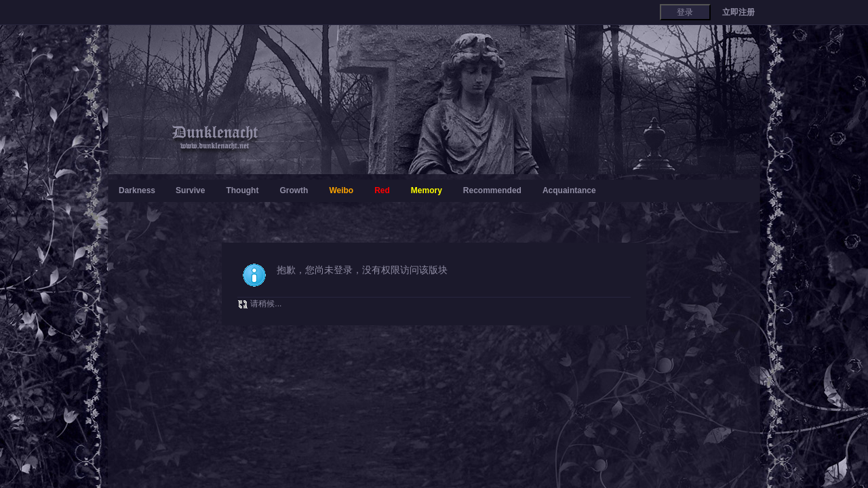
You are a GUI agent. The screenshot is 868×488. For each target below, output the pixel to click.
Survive (190, 190)
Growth (294, 190)
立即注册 (738, 12)
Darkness (137, 190)
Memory (427, 190)
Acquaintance (569, 190)
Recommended (492, 190)
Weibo (341, 190)
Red (382, 190)
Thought (242, 190)
